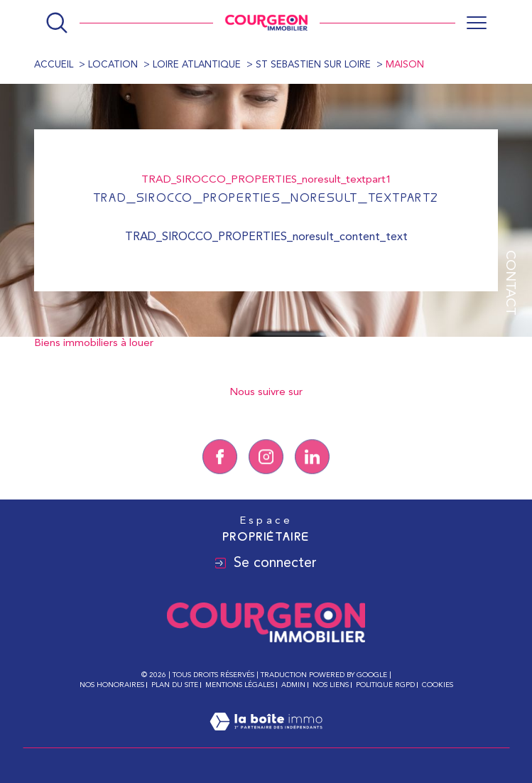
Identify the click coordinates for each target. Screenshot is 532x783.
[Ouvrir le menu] (477, 23)
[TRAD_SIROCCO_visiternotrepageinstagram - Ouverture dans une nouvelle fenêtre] (266, 474)
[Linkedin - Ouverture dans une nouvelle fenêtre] (312, 474)
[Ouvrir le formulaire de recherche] (57, 23)
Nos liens (331, 685)
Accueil (54, 65)
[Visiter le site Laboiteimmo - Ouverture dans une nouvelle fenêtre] (266, 739)
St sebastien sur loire (313, 65)
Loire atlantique (197, 65)
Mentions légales (240, 685)
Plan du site (175, 685)
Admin (293, 685)
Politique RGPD (385, 685)
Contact (510, 283)
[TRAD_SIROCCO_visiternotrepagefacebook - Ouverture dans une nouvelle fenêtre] (220, 474)
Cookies (438, 685)
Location (113, 65)
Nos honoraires (112, 685)
